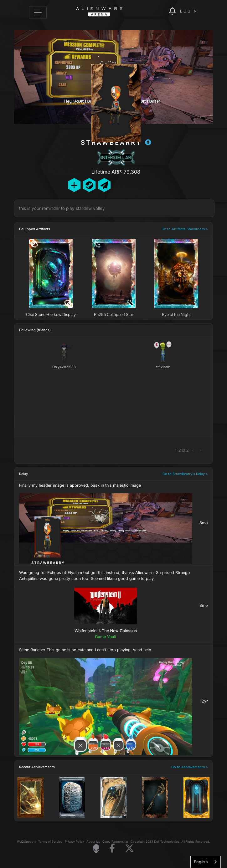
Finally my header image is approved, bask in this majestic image (80, 485)
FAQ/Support (26, 842)
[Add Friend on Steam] (89, 185)
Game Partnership (115, 842)
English (201, 862)
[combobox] (206, 862)
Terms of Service (50, 842)
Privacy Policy (74, 842)
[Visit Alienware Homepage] (96, 849)
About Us (93, 842)
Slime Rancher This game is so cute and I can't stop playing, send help (85, 650)
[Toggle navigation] (38, 13)
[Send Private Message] (104, 185)
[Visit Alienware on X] (129, 848)
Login (189, 11)
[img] (161, 11)
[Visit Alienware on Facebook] (112, 848)
